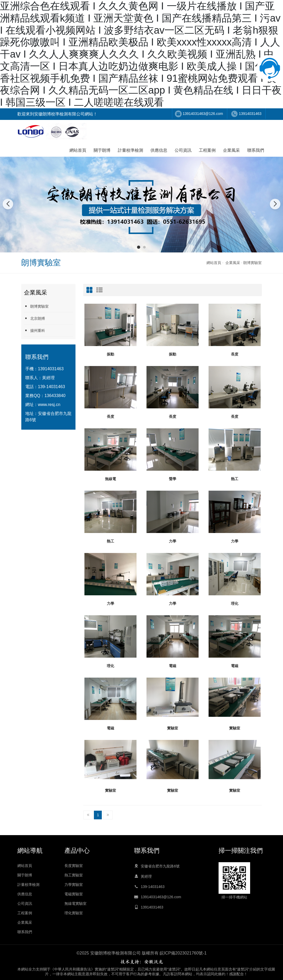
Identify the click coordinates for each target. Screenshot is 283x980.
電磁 (173, 666)
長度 (235, 354)
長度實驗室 (74, 866)
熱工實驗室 (74, 875)
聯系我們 (256, 150)
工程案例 (207, 150)
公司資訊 (183, 150)
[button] (139, 247)
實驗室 (173, 728)
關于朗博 (102, 150)
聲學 (173, 479)
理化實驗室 (74, 913)
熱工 (235, 479)
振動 (110, 354)
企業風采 (231, 150)
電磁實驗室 (74, 894)
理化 (235, 603)
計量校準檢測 (130, 150)
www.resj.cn (49, 405)
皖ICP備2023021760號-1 (183, 953)
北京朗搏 (34, 318)
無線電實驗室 (75, 903)
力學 (173, 541)
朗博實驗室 (252, 263)
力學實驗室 (74, 885)
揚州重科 (34, 330)
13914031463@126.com (203, 114)
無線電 (110, 479)
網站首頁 (78, 150)
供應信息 (159, 150)
